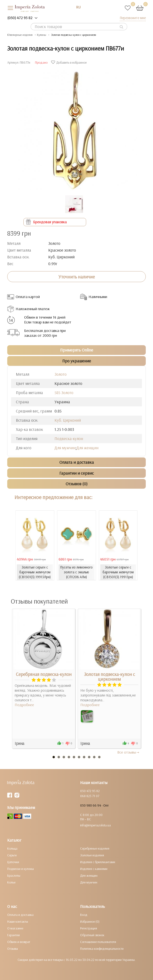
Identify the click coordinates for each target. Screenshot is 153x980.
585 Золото (64, 393)
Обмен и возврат (19, 942)
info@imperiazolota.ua (95, 825)
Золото (61, 374)
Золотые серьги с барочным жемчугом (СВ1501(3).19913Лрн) (35, 572)
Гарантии (14, 935)
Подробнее (24, 705)
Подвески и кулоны (21, 869)
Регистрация (89, 928)
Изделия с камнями (94, 869)
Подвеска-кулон (69, 438)
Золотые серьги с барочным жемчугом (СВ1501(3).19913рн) (118, 572)
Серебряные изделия (95, 848)
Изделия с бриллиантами (98, 862)
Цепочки (13, 862)
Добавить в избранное (70, 62)
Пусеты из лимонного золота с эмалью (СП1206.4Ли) (76, 572)
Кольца (12, 848)
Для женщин (87, 448)
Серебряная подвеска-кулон (44, 674)
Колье (11, 882)
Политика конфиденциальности (102, 949)
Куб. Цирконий (68, 420)
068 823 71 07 (90, 796)
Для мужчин (65, 448)
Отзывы (13, 949)
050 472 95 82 (90, 791)
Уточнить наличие (77, 277)
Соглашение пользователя (98, 942)
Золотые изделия (92, 855)
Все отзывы (129, 752)
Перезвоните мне (133, 18)
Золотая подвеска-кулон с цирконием (109, 677)
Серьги (12, 855)
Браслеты (14, 875)
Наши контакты (18, 921)
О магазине (15, 928)
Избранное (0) (90, 921)
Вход (84, 915)
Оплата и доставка (20, 915)
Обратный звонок (92, 935)
